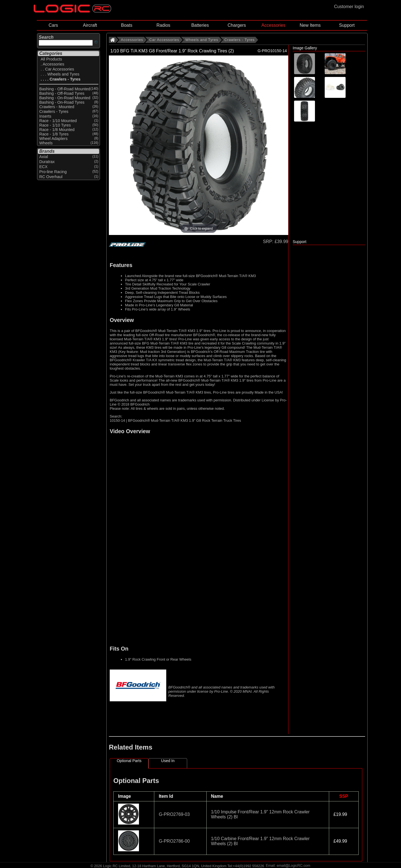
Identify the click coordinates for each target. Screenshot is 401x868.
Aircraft (90, 25)
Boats (127, 25)
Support (347, 25)
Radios (163, 25)
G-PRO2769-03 (174, 814)
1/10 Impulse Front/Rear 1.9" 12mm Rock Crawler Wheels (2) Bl (260, 814)
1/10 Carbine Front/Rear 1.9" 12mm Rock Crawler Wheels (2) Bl (260, 841)
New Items (310, 25)
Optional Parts (129, 761)
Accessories (273, 25)
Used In (168, 761)
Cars (53, 25)
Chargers (237, 25)
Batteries (200, 25)
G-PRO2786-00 (174, 841)
